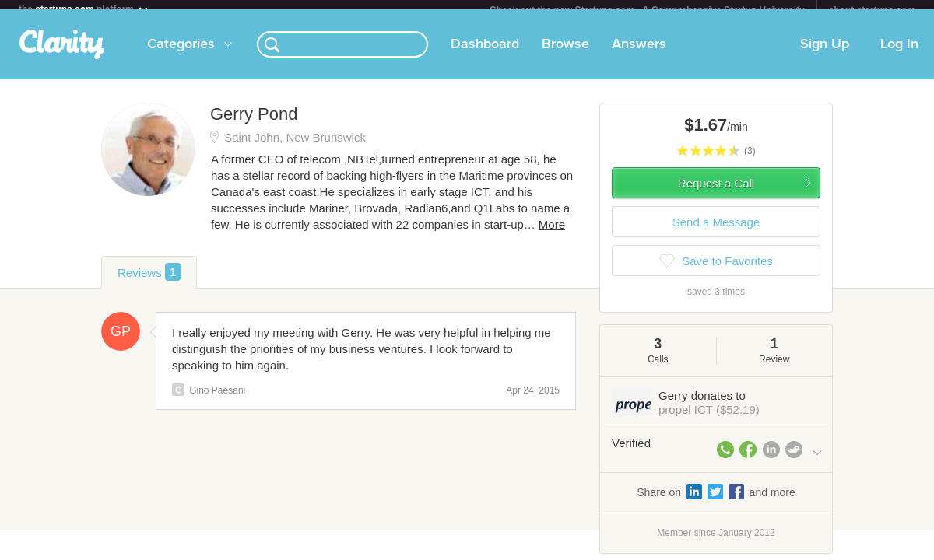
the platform (84, 9)
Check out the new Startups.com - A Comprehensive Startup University (647, 10)
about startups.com (872, 10)
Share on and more (716, 501)
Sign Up (825, 54)
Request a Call (716, 192)
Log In (899, 54)
